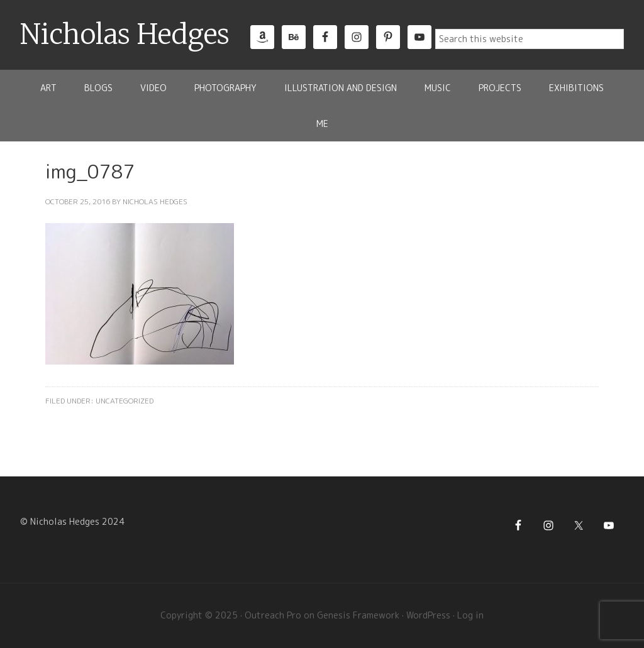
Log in (470, 615)
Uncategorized (125, 401)
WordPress (428, 615)
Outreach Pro (273, 615)
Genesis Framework (358, 615)
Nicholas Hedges (125, 35)
